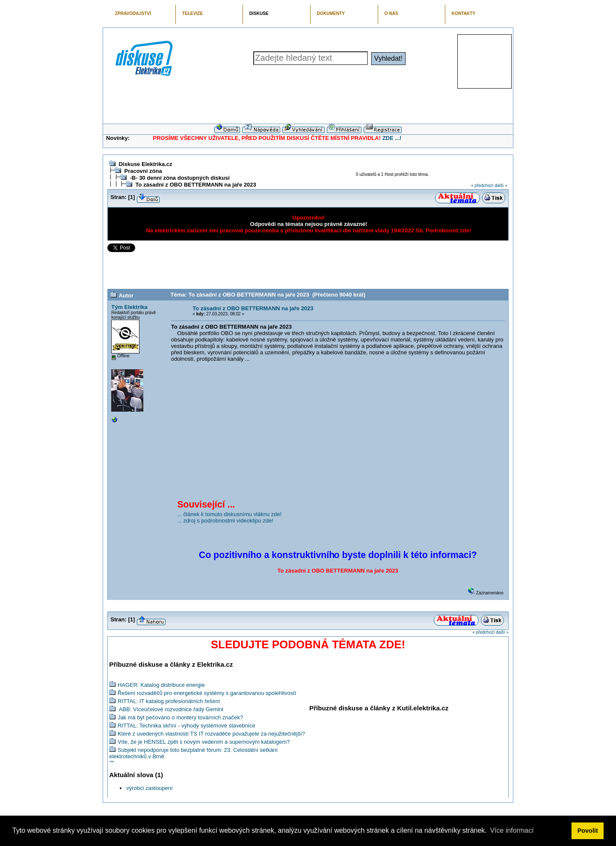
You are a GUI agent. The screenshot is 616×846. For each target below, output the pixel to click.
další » (501, 186)
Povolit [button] (588, 831)
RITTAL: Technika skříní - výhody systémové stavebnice (187, 726)
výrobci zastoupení (149, 788)
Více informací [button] (512, 830)
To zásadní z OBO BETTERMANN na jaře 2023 (195, 185)
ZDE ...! (392, 138)
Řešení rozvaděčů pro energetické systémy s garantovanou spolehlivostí (207, 693)
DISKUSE (259, 13)
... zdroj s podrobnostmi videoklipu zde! (225, 521)
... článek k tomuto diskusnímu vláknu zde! (229, 514)
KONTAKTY (464, 13)
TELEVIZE (192, 13)
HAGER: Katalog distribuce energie (161, 685)
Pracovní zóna (143, 171)
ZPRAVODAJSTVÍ (133, 13)
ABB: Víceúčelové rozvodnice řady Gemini (170, 709)
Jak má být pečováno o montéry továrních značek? (180, 717)
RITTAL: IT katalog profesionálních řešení (169, 701)
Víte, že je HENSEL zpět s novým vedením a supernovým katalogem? (204, 742)
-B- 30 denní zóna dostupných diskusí (179, 178)
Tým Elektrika (129, 307)
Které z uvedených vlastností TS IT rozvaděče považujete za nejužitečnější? (211, 734)
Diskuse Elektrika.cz (145, 164)
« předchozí (482, 186)
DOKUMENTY (331, 13)
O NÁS (391, 13)
